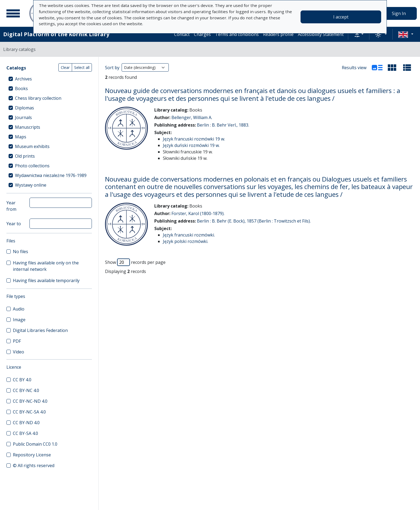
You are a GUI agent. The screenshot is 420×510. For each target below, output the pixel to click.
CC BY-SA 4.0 (25, 433)
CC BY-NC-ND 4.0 (30, 401)
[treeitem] (49, 79)
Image (19, 320)
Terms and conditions (237, 34)
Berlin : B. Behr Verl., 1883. (223, 125)
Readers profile (278, 34)
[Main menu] (13, 13)
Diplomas (25, 108)
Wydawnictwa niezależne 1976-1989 (51, 175)
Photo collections (32, 166)
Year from (11, 206)
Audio (19, 309)
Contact (182, 34)
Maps (21, 137)
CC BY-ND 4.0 (26, 423)
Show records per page (135, 262)
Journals (23, 117)
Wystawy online (31, 185)
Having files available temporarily (46, 280)
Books (21, 88)
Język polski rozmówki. (185, 241)
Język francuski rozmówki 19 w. (194, 139)
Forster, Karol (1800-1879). (198, 213)
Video (18, 352)
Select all (82, 67)
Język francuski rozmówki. (189, 235)
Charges (202, 34)
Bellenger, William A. (192, 117)
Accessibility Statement (321, 34)
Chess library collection (38, 98)
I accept (341, 17)
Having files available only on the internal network (46, 266)
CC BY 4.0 (22, 380)
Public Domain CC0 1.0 (35, 444)
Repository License (32, 455)
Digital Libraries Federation (40, 330)
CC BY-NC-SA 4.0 (29, 412)
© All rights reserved (34, 465)
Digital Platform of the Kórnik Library (56, 34)
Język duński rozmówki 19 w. (191, 145)
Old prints (25, 156)
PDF (17, 341)
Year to (14, 224)
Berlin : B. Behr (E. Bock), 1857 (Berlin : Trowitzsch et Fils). (254, 221)
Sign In (399, 13)
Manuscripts (28, 127)
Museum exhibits (32, 146)
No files (20, 252)
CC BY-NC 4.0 (26, 390)
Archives (23, 79)
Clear (65, 67)
